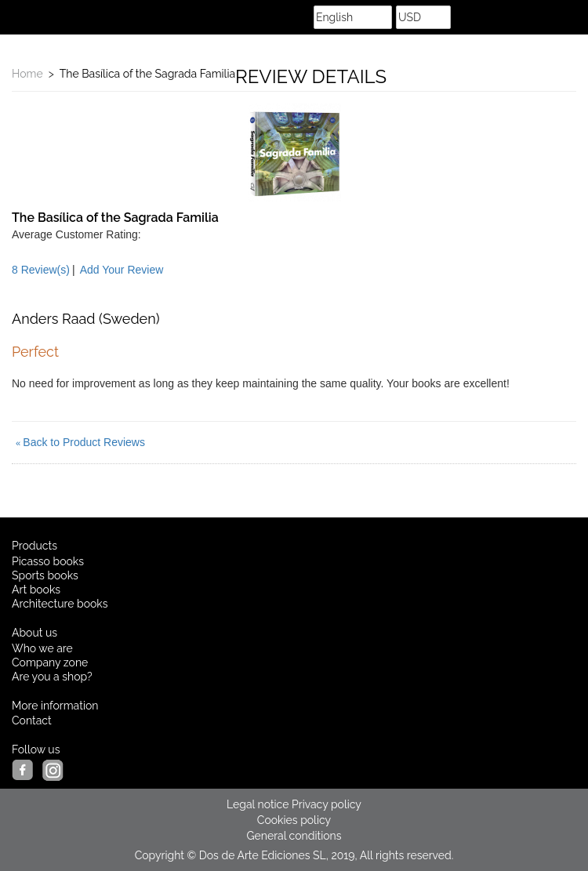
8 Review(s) (41, 270)
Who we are (42, 648)
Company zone (50, 662)
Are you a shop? (52, 677)
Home (27, 74)
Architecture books (60, 604)
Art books (36, 590)
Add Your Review (122, 270)
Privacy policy (327, 804)
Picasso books (48, 561)
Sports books (45, 575)
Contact (32, 720)
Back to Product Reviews (80, 442)
